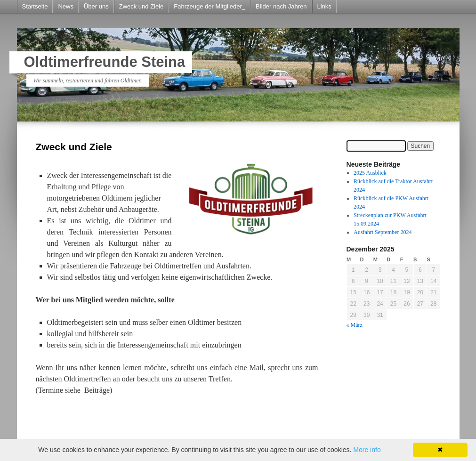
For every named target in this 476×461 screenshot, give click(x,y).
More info (367, 450)
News (66, 6)
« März (355, 325)
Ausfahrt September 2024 (383, 232)
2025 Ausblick (370, 173)
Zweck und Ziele (141, 6)
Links (324, 6)
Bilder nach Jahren (281, 6)
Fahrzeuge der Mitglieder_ (210, 6)
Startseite (35, 6)
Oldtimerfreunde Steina (105, 62)
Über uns (96, 6)
